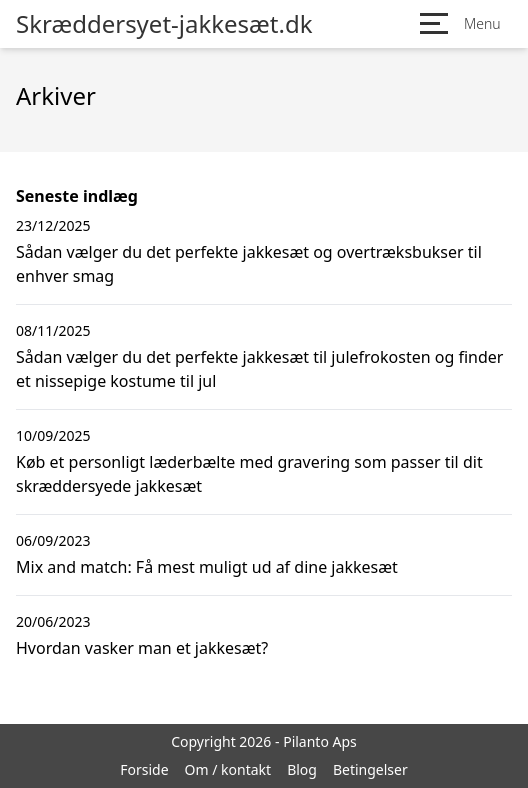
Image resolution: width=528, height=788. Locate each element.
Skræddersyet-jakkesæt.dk (164, 24)
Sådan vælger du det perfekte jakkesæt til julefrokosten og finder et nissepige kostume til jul (259, 369)
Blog (302, 769)
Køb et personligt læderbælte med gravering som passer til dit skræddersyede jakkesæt (249, 474)
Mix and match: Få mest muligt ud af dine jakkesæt (207, 567)
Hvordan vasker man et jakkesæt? (142, 648)
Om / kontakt (228, 769)
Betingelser (370, 769)
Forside (144, 769)
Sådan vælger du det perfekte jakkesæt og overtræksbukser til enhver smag (249, 264)
